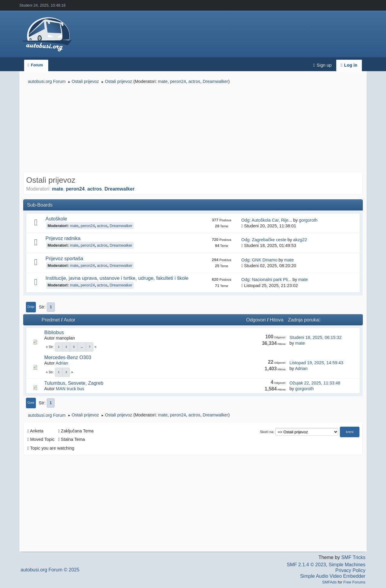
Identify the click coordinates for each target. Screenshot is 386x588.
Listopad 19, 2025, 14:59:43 (316, 363)
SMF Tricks (353, 557)
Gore (31, 403)
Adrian (62, 363)
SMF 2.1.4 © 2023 (306, 565)
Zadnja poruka (304, 320)
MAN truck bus (70, 389)
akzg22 (300, 240)
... (82, 347)
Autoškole (56, 219)
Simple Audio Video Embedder (333, 576)
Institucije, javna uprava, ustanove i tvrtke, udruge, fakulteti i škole (117, 278)
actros (194, 81)
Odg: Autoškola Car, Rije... (267, 220)
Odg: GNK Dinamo (259, 260)
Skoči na (267, 432)
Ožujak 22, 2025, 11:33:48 (315, 383)
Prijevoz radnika (63, 238)
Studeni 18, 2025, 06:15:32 (316, 337)
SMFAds (329, 582)
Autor (70, 320)
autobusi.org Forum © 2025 (50, 570)
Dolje (31, 307)
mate (163, 81)
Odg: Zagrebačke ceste (264, 240)
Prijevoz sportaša (64, 258)
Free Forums (354, 582)
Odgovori (256, 320)
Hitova (276, 320)
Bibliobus (54, 332)
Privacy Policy (350, 570)
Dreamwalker (215, 81)
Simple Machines (347, 565)
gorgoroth (308, 220)
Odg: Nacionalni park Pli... (266, 280)
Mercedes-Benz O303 (68, 357)
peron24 (178, 81)
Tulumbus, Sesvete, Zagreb (74, 383)
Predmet (51, 320)
